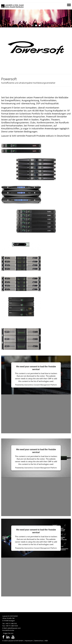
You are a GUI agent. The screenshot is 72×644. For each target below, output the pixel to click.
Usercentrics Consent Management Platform (40, 385)
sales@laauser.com (14, 628)
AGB (46, 641)
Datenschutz (39, 641)
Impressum (29, 641)
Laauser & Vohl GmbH (15, 641)
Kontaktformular (8, 630)
